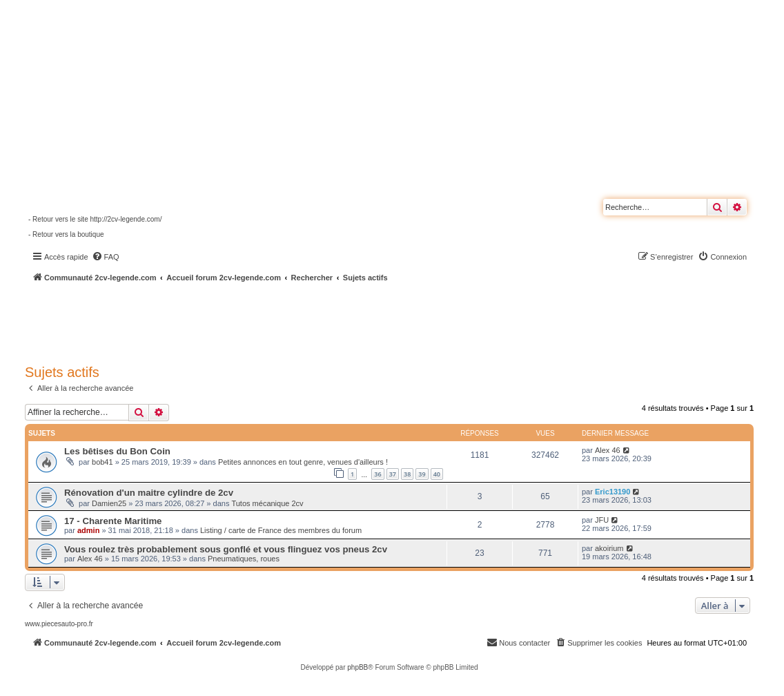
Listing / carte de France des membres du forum (281, 530)
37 (393, 474)
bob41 (102, 462)
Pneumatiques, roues (244, 559)
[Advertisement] (370, 321)
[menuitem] (106, 257)
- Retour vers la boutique (66, 234)
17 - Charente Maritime (113, 521)
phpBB (357, 667)
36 (378, 474)
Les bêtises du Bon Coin (117, 451)
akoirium (609, 548)
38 (407, 474)
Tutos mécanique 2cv (267, 503)
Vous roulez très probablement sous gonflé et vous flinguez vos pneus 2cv (226, 549)
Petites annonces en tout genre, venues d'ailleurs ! (303, 462)
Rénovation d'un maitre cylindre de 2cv (149, 493)
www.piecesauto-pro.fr (59, 624)
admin (88, 530)
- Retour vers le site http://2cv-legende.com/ (95, 219)
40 (437, 474)
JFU (602, 520)
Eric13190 (612, 492)
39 (422, 474)
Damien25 (109, 503)
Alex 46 (608, 450)
